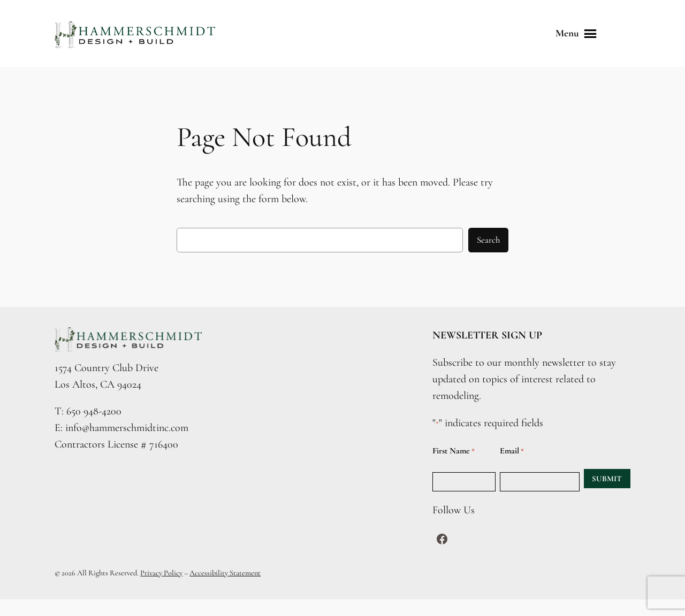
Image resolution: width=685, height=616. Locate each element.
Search (488, 240)
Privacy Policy (161, 573)
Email (512, 451)
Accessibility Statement (225, 573)
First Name (454, 451)
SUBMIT (607, 479)
